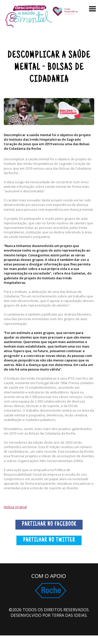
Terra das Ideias (69, 615)
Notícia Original (15, 507)
